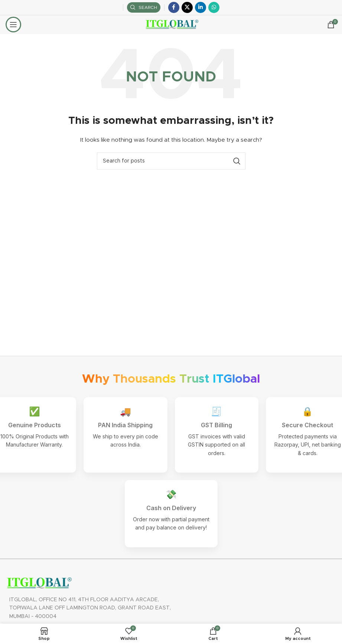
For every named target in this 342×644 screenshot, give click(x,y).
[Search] (144, 7)
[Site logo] (171, 25)
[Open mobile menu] (13, 25)
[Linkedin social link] (201, 7)
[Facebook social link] (174, 7)
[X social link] (187, 7)
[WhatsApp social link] (214, 7)
